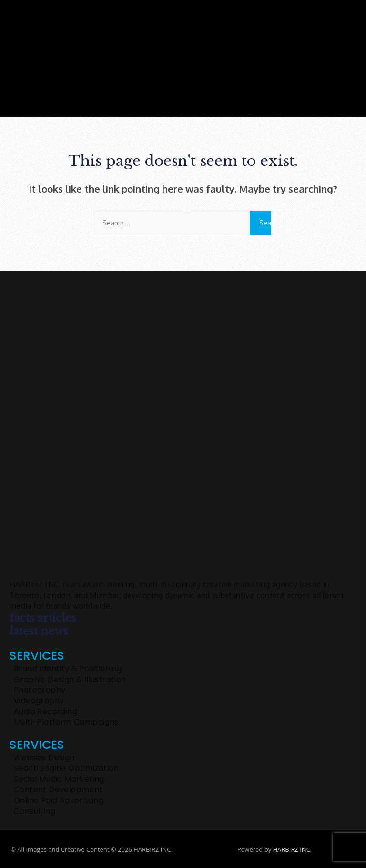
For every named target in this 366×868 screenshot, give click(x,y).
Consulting (35, 811)
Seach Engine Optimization (66, 768)
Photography (40, 690)
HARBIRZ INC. (293, 849)
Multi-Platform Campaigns (66, 722)
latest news (39, 631)
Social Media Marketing (59, 779)
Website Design (44, 758)
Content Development (58, 790)
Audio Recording (46, 712)
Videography (39, 701)
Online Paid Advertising (59, 801)
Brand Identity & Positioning (68, 669)
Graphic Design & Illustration (70, 680)
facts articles (43, 618)
